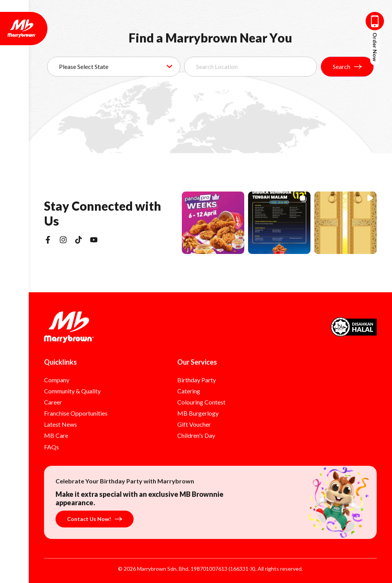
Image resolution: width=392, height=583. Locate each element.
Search (347, 66)
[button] (213, 223)
